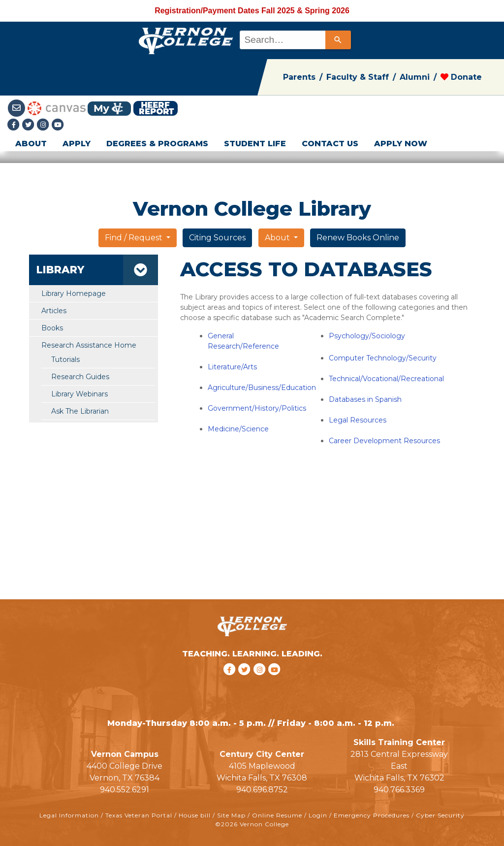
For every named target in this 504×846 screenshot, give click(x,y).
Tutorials (65, 359)
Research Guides (80, 377)
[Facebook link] (15, 125)
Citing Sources (217, 238)
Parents (299, 77)
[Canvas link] (57, 108)
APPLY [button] (77, 144)
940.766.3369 (399, 790)
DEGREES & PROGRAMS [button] (157, 144)
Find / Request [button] (135, 238)
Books (52, 328)
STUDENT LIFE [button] (255, 144)
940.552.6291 (125, 790)
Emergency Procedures (372, 815)
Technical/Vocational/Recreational (386, 379)
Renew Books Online (358, 238)
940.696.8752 (262, 790)
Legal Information (69, 815)
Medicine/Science (238, 429)
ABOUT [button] (31, 144)
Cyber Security (440, 815)
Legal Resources (358, 420)
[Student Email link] (17, 108)
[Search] (338, 40)
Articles (54, 311)
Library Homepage (74, 293)
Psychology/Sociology (367, 336)
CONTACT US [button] (330, 144)
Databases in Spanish (365, 399)
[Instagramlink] (44, 125)
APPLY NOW (401, 144)
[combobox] (295, 40)
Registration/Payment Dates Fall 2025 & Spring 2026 (252, 11)
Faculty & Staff (358, 77)
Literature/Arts (232, 367)
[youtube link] (58, 125)
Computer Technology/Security (383, 358)
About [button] (278, 238)
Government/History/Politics (257, 408)
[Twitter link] (30, 125)
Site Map (231, 815)
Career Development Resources (384, 441)
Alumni (415, 77)
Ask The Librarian (80, 411)
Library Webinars (79, 394)
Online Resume (277, 815)
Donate (461, 77)
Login (318, 815)
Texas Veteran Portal (139, 815)
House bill (195, 815)
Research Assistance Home (89, 345)
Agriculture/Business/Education (262, 388)
